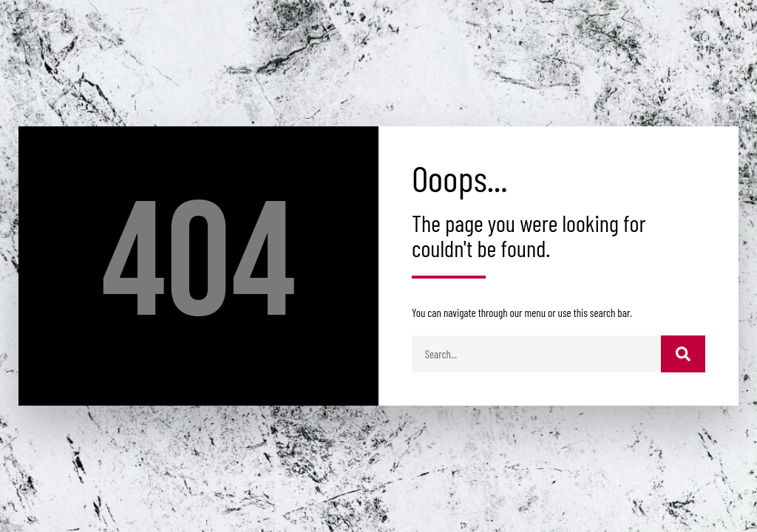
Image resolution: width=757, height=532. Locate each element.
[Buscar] (683, 354)
